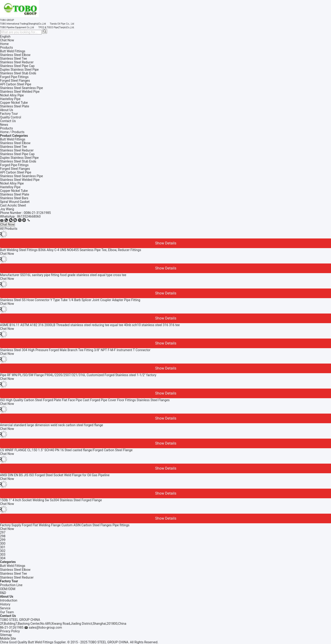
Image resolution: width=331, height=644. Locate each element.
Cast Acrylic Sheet (13, 205)
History (5, 604)
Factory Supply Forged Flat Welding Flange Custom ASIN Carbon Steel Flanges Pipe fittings (65, 525)
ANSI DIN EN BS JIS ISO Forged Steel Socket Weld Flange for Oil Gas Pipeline (55, 475)
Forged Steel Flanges (15, 169)
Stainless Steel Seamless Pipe (21, 176)
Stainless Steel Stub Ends (18, 161)
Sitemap (6, 635)
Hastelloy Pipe (10, 187)
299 (3, 540)
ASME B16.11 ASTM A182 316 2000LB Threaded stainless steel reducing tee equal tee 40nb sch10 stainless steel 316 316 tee (90, 325)
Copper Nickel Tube (14, 191)
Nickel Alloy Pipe (12, 183)
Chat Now (7, 40)
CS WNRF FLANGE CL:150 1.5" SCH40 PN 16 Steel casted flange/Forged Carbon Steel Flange (66, 450)
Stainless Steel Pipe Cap (17, 154)
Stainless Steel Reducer (17, 150)
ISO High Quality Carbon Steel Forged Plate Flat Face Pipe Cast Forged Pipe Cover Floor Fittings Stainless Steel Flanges (85, 400)
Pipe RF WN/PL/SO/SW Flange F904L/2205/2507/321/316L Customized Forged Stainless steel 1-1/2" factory (78, 375)
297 (3, 532)
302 (3, 551)
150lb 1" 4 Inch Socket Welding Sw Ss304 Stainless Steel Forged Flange (51, 500)
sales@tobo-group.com (45, 627)
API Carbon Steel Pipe (16, 172)
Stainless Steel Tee (13, 147)
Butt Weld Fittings (13, 139)
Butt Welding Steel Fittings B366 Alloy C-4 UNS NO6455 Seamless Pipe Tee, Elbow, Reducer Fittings (71, 250)
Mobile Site (8, 638)
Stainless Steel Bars (14, 198)
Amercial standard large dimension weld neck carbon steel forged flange (52, 425)
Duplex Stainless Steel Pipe (19, 158)
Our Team (7, 612)
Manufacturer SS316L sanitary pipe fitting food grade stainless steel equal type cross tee (63, 275)
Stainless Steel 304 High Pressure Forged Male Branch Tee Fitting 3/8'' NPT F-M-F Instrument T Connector (75, 350)
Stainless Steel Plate (15, 194)
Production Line (11, 585)
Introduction (9, 600)
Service (5, 608)
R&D (3, 593)
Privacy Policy (10, 631)
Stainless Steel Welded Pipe (20, 180)
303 (3, 554)
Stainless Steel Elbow (15, 143)
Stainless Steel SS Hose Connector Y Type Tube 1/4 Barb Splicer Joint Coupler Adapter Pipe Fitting (70, 300)
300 (3, 543)
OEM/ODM (8, 589)
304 (3, 558)
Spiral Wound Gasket (15, 202)
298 (3, 536)
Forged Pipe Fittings (14, 165)
